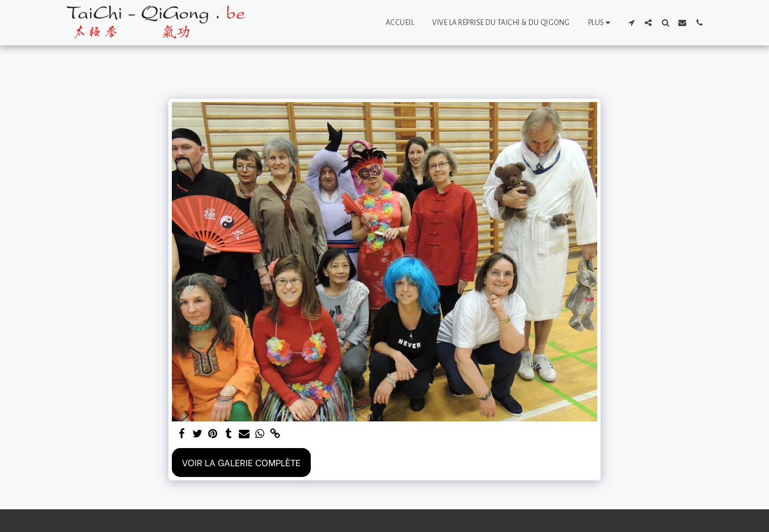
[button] (631, 23)
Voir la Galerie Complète (241, 462)
